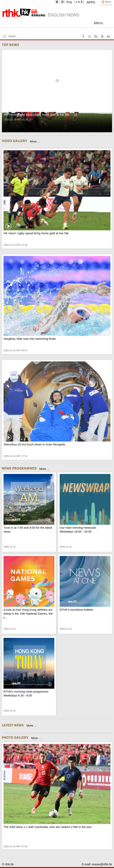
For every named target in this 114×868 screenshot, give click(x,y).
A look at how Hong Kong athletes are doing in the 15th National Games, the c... (28, 614)
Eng (69, 2)
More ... (35, 141)
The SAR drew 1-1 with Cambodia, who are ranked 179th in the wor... (49, 827)
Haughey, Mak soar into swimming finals (30, 339)
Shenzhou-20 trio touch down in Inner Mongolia (34, 444)
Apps (91, 2)
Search (7, 34)
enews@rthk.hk (102, 864)
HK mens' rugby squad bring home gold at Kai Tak (36, 233)
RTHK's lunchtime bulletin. (77, 610)
